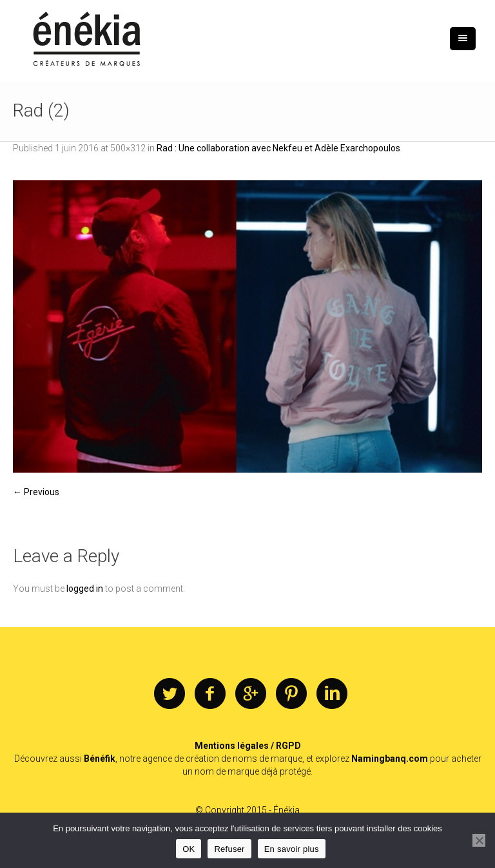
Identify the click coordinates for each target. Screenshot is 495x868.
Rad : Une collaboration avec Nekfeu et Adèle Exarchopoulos (278, 148)
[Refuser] (479, 840)
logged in (85, 589)
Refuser (229, 849)
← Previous (36, 492)
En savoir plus (292, 849)
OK (189, 849)
